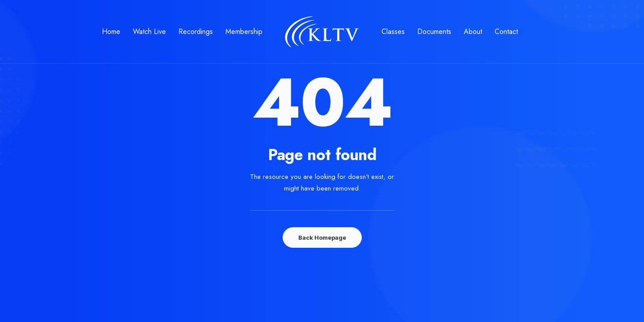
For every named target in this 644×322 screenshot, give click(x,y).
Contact (506, 32)
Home (111, 32)
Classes (393, 32)
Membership (244, 32)
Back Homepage (322, 237)
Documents (434, 32)
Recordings (196, 32)
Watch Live (149, 32)
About (473, 32)
